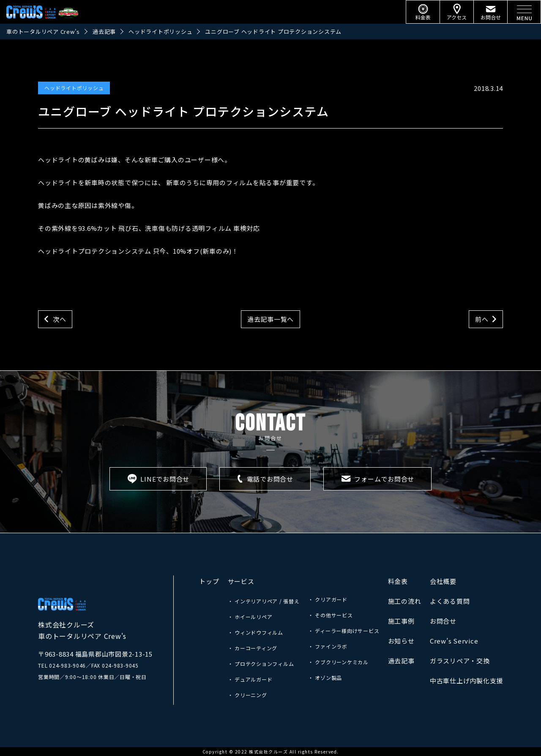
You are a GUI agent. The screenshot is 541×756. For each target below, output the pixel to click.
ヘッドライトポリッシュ (74, 88)
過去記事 (401, 661)
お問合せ (443, 621)
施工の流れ (405, 601)
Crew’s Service (454, 641)
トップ (209, 581)
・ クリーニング (247, 695)
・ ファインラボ (328, 646)
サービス (241, 581)
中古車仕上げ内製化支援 (466, 681)
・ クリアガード (328, 599)
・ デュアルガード (250, 679)
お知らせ (401, 641)
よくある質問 (450, 601)
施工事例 (401, 621)
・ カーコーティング (253, 648)
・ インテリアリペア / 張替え (264, 601)
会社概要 (443, 581)
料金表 (398, 581)
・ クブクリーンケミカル (338, 662)
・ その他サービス (331, 615)
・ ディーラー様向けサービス (344, 631)
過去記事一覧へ (270, 319)
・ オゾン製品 (325, 678)
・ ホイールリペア (250, 617)
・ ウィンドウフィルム (255, 632)
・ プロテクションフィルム (261, 664)
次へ (60, 319)
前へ (482, 319)
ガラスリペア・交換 (460, 661)
